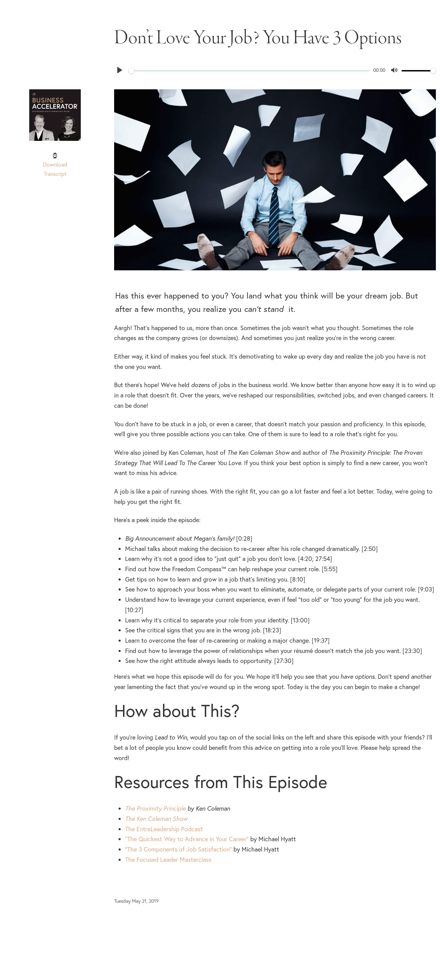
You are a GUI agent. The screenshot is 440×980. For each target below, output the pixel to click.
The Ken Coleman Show (156, 819)
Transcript (55, 174)
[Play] (120, 70)
